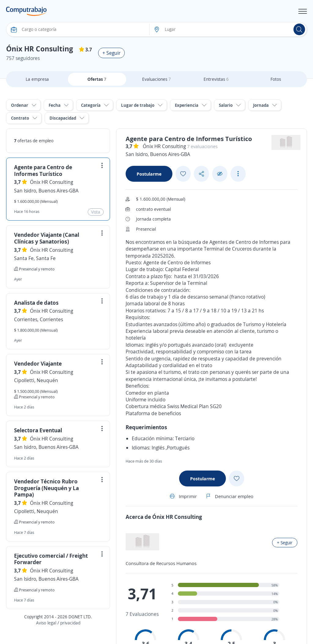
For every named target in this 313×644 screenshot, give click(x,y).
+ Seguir (111, 53)
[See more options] (238, 174)
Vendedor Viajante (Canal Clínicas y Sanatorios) (47, 238)
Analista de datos (36, 303)
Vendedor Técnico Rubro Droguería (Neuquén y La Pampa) (46, 488)
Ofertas (97, 79)
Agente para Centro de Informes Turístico (43, 170)
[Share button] (201, 174)
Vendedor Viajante (38, 363)
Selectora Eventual (38, 430)
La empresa (37, 79)
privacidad (70, 623)
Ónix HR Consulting (52, 182)
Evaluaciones (156, 79)
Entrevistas (216, 79)
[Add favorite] (183, 174)
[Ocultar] (220, 174)
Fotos (276, 79)
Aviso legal (46, 623)
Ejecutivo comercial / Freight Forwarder (51, 559)
